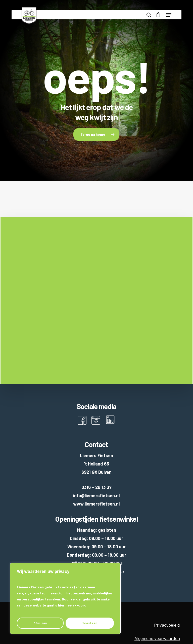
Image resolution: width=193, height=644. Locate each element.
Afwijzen (40, 623)
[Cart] (158, 15)
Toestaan (90, 623)
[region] (65, 598)
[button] (169, 15)
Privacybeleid (167, 625)
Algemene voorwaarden (157, 638)
